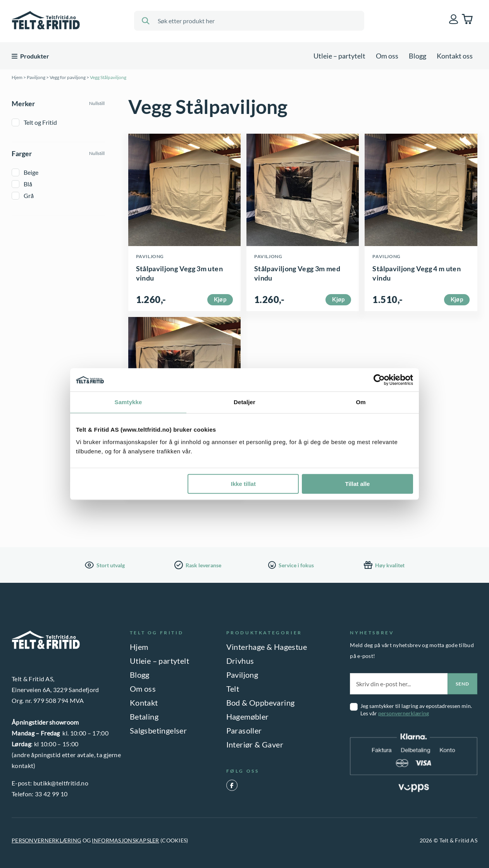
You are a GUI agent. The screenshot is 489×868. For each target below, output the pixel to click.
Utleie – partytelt (339, 56)
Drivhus (240, 661)
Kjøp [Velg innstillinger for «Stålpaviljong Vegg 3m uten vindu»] (220, 299)
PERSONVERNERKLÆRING (46, 840)
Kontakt (144, 703)
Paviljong (36, 77)
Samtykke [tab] (128, 402)
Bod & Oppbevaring (261, 703)
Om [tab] (361, 402)
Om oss (387, 56)
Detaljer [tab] (244, 402)
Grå (29, 195)
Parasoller (244, 730)
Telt (233, 689)
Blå (28, 184)
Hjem (17, 77)
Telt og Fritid (40, 122)
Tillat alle (357, 484)
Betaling (144, 716)
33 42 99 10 (51, 794)
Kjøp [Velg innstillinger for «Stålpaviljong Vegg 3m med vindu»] (338, 299)
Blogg (418, 56)
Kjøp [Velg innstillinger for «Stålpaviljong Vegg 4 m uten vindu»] (457, 299)
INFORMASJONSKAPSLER (125, 840)
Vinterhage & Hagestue (267, 647)
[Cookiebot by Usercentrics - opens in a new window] (379, 380)
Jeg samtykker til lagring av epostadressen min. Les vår (416, 710)
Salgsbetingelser (158, 730)
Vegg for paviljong (68, 77)
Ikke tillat (243, 484)
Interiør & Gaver (255, 744)
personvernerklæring (404, 713)
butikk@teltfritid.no (61, 783)
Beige (31, 172)
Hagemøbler (248, 716)
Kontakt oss (455, 56)
